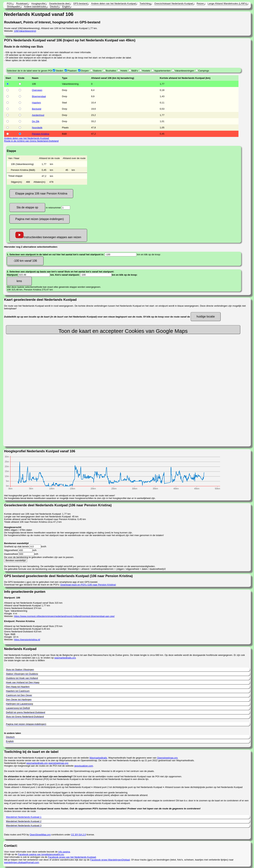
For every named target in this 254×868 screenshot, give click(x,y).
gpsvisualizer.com (84, 766)
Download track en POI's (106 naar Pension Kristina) (88, 585)
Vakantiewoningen (184, 71)
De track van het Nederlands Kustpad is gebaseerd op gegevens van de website (47, 758)
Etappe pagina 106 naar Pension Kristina (41, 194)
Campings (204, 71)
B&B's (135, 71)
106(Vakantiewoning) (25, 31)
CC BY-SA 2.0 (78, 835)
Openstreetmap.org (167, 758)
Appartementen (162, 71)
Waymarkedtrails (98, 758)
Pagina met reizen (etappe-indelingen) (40, 219)
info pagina (64, 852)
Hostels (146, 71)
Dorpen (85, 71)
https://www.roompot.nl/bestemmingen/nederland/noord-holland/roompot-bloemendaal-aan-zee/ (64, 616)
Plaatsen (72, 71)
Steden (59, 71)
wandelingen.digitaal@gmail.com (22, 862)
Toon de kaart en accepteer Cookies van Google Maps (123, 331)
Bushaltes (111, 71)
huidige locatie (206, 317)
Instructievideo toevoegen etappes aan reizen (48, 235)
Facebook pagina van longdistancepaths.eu (41, 854)
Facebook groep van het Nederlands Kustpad (72, 857)
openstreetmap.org (58, 763)
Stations (97, 71)
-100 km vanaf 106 (25, 261)
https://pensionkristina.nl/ (27, 640)
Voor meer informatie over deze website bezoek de (31, 852)
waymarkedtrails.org (65, 658)
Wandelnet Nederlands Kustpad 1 (24, 817)
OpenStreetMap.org (40, 835)
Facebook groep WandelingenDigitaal (110, 860)
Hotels (124, 71)
